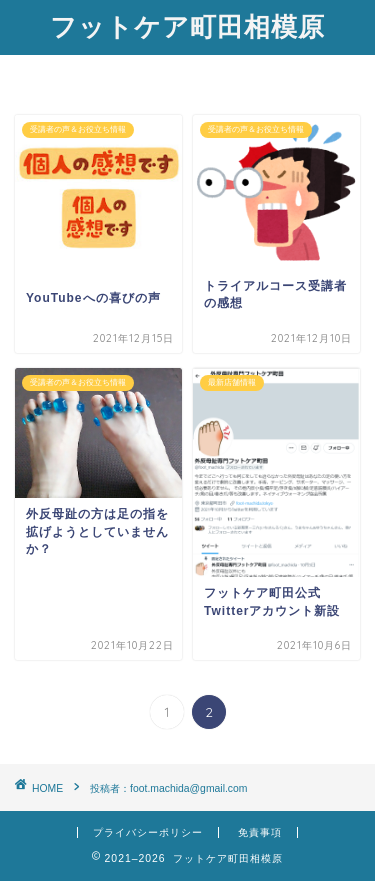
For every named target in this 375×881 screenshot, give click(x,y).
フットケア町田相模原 (187, 26)
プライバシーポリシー (148, 832)
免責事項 (260, 832)
